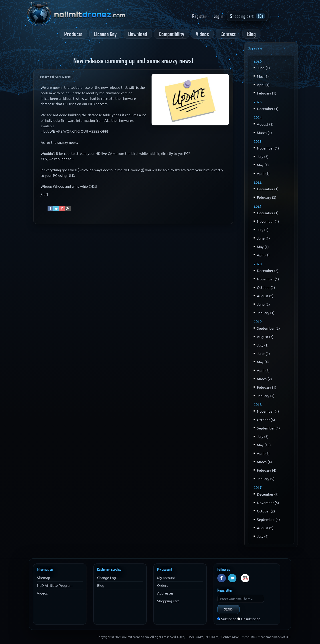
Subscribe (229, 619)
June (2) (263, 304)
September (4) (268, 428)
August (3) (265, 337)
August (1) (265, 124)
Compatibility (171, 34)
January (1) (266, 313)
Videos (202, 34)
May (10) (264, 445)
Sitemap (43, 578)
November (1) (268, 148)
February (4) (267, 470)
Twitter (232, 578)
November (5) (268, 503)
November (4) (268, 411)
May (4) (263, 362)
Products (73, 34)
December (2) (268, 271)
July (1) (263, 345)
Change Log (106, 578)
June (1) (263, 68)
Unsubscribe (251, 619)
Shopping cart (168, 601)
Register (199, 16)
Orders (163, 585)
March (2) (264, 379)
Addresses (165, 593)
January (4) (266, 396)
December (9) (268, 494)
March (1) (264, 133)
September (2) (268, 328)
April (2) (263, 453)
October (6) (266, 420)
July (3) (263, 157)
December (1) (268, 109)
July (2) (263, 230)
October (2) (266, 288)
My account (166, 578)
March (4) (264, 462)
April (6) (263, 370)
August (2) (265, 296)
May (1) (263, 76)
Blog (251, 34)
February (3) (267, 197)
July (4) (263, 536)
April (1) (263, 85)
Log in (218, 16)
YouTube (245, 578)
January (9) (266, 479)
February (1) (267, 93)
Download (138, 34)
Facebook (222, 578)
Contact (228, 34)
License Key (105, 34)
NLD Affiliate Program (55, 585)
